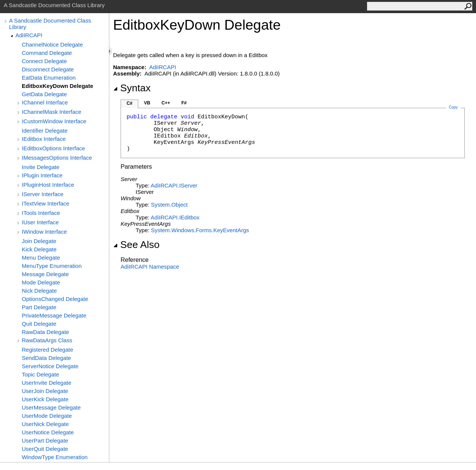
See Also (136, 245)
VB (147, 103)
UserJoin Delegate (45, 391)
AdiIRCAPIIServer (174, 185)
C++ (166, 103)
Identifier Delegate (45, 131)
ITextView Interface (45, 203)
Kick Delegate (39, 249)
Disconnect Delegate (48, 69)
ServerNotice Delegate (50, 366)
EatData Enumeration (49, 78)
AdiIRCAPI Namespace (150, 267)
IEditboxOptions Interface (53, 148)
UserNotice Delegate (48, 432)
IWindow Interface (44, 232)
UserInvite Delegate (47, 383)
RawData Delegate (45, 332)
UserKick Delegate (45, 399)
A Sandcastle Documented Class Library (50, 24)
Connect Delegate (44, 61)
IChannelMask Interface (51, 112)
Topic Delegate (40, 374)
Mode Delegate (41, 282)
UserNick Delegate (45, 424)
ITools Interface (41, 213)
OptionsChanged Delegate (55, 299)
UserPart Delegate (45, 441)
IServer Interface (43, 194)
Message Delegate (45, 274)
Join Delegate (39, 241)
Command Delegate (47, 53)
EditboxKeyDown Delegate (57, 86)
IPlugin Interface (42, 175)
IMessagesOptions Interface (57, 158)
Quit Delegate (39, 324)
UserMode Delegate (47, 416)
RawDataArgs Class (47, 340)
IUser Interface (40, 222)
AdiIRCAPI (29, 35)
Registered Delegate (48, 350)
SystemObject (169, 205)
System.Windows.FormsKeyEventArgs (200, 230)
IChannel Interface (45, 102)
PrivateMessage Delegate (54, 315)
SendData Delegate (46, 358)
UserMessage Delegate (51, 407)
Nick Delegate (39, 291)
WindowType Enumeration (55, 457)
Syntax (132, 88)
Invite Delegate (41, 167)
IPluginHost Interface (48, 185)
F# (184, 103)
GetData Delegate (44, 94)
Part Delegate (39, 307)
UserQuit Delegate (45, 449)
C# (129, 103)
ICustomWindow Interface (54, 121)
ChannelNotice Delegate (52, 45)
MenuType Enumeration (52, 266)
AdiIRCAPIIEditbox (175, 217)
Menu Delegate (41, 258)
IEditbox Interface (44, 139)
